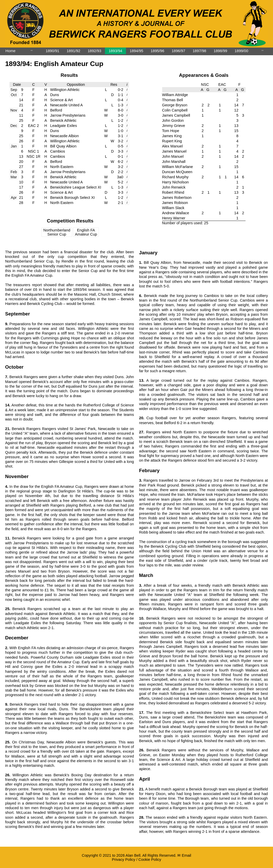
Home (10, 51)
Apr (14, 198)
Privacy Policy (124, 860)
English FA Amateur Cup (86, 232)
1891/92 (74, 51)
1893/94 (115, 51)
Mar (14, 177)
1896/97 (178, 51)
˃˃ (262, 52)
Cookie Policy (150, 860)
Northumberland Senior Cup (57, 232)
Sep (14, 90)
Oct (14, 95)
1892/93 (95, 51)
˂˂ (32, 52)
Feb (14, 172)
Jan (14, 146)
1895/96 (157, 51)
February (149, 470)
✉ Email (184, 855)
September (17, 314)
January (148, 253)
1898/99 (221, 51)
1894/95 (136, 51)
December (17, 638)
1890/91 (52, 51)
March (146, 575)
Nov (14, 110)
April (145, 779)
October (14, 367)
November (17, 476)
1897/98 (199, 51)
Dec (14, 126)
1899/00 (241, 51)
